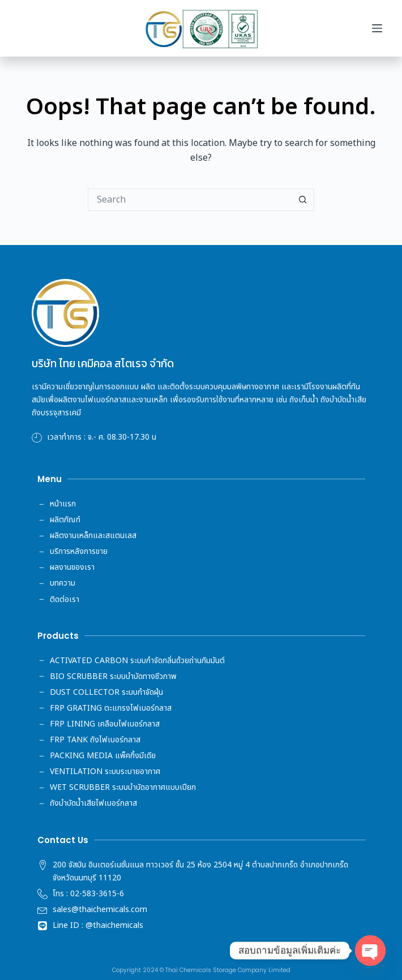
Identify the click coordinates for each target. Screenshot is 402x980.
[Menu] (377, 28)
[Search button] (303, 200)
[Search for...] (190, 200)
